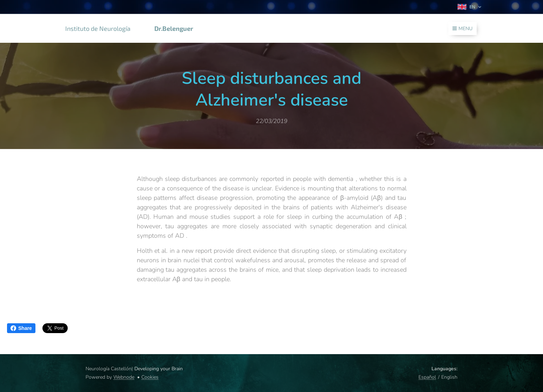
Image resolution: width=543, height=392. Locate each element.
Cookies (150, 377)
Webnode (124, 377)
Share (21, 328)
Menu (462, 29)
